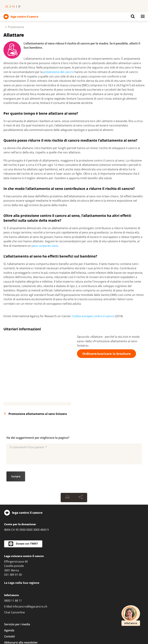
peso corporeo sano (45, 246)
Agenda (9, 583)
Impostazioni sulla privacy (21, 623)
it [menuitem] (19, 6)
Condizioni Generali (109, 623)
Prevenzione (16, 27)
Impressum (52, 623)
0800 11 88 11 (13, 553)
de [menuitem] (7, 6)
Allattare (14, 35)
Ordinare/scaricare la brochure (106, 354)
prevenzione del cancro (59, 72)
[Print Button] (67, 450)
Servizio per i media (17, 577)
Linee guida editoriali (54, 628)
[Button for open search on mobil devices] (133, 17)
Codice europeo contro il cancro (93, 316)
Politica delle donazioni (19, 628)
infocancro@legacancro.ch (30, 559)
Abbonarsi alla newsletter (21, 595)
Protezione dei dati (78, 623)
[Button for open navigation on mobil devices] (143, 17)
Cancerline (18, 565)
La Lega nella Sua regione (22, 535)
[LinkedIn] (8, 609)
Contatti (9, 589)
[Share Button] (81, 450)
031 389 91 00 (13, 527)
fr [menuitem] (13, 6)
